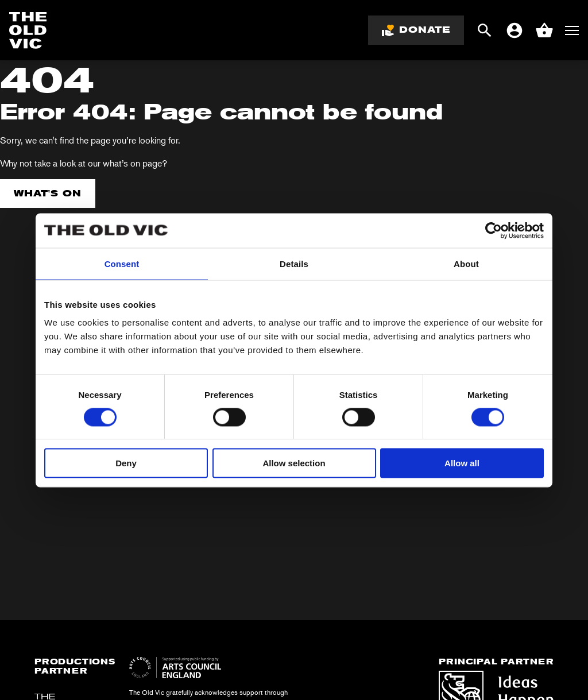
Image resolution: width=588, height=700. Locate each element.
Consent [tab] (122, 263)
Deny (126, 463)
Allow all (462, 463)
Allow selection (294, 463)
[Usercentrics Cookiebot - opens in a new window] (494, 230)
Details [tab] (294, 263)
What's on (48, 193)
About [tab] (466, 263)
